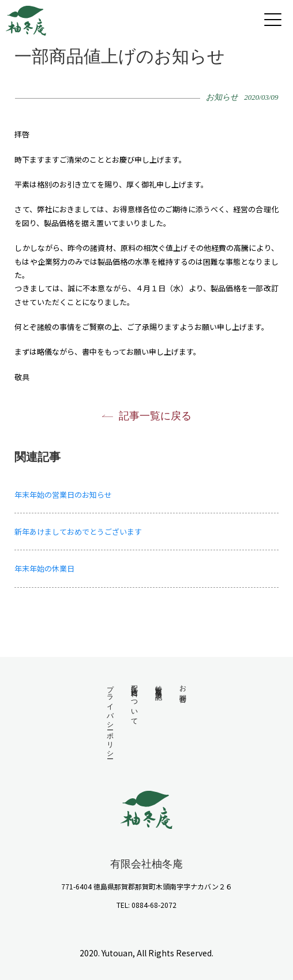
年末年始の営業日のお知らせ (63, 495)
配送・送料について (134, 701)
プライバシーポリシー (110, 718)
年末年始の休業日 (44, 568)
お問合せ (183, 690)
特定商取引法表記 (159, 685)
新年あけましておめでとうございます (78, 532)
